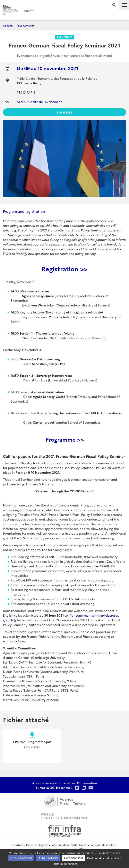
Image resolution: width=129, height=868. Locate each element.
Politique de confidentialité (69, 845)
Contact (18, 845)
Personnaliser (74, 858)
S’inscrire (64, 112)
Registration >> (64, 269)
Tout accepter (21, 858)
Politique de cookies (103, 845)
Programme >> (65, 439)
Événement (64, 37)
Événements (26, 26)
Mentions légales (37, 845)
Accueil (8, 26)
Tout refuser (48, 858)
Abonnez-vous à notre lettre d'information (65, 783)
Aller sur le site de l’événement (39, 102)
